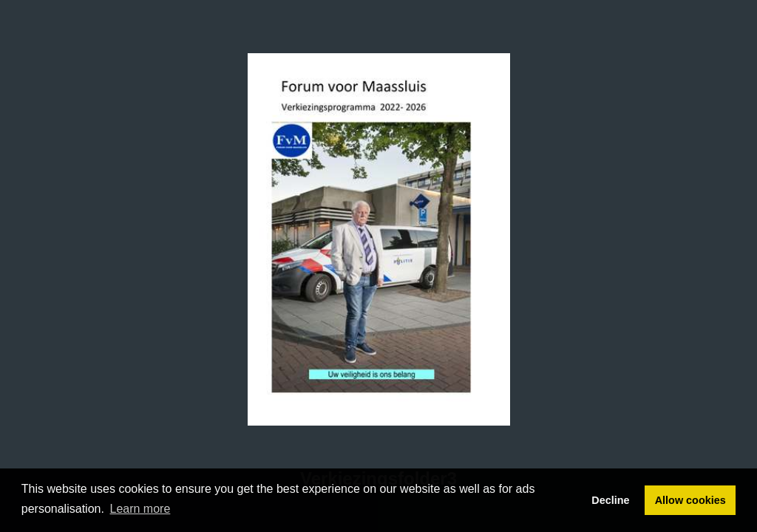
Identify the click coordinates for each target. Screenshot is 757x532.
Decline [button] (610, 500)
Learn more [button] (140, 509)
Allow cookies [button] (690, 500)
